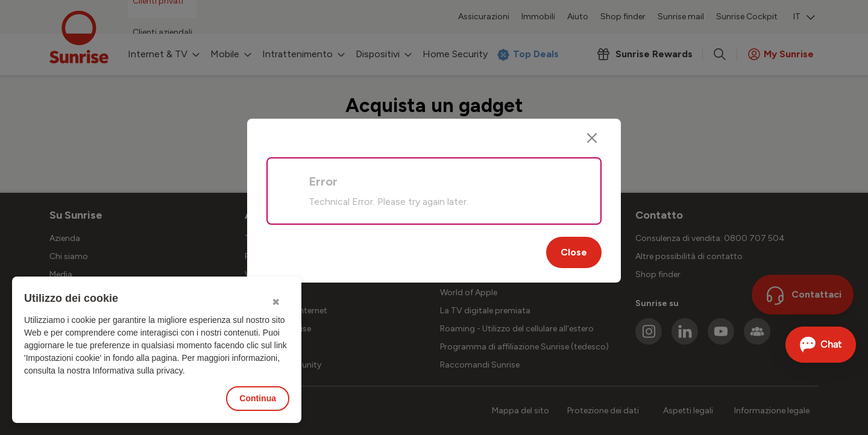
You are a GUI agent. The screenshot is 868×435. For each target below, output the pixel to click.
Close (574, 252)
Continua (258, 398)
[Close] (592, 138)
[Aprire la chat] (821, 345)
